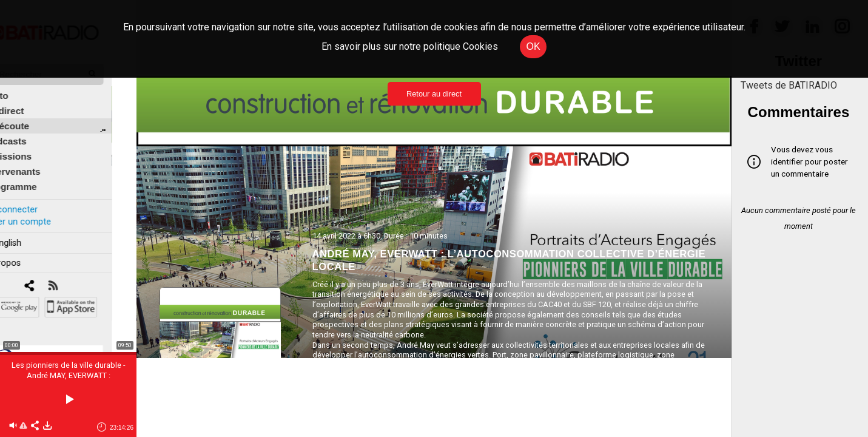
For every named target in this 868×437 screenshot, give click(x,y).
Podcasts (30, 131)
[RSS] (77, 276)
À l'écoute (32, 116)
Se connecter (35, 199)
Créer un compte (42, 212)
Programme (35, 177)
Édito (21, 86)
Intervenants (37, 162)
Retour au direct (434, 94)
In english (27, 233)
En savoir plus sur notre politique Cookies (410, 46)
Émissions (33, 147)
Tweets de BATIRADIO (789, 85)
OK (533, 46)
